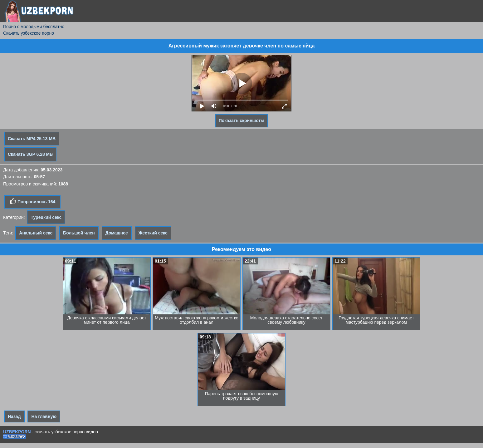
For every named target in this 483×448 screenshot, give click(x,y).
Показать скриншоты (242, 121)
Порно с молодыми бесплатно (34, 27)
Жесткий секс (153, 233)
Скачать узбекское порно (29, 33)
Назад (14, 416)
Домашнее (117, 233)
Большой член (79, 233)
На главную (44, 416)
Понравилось (32, 201)
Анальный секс (36, 233)
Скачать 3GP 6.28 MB (30, 154)
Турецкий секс (46, 217)
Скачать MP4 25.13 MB (32, 139)
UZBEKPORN (17, 432)
